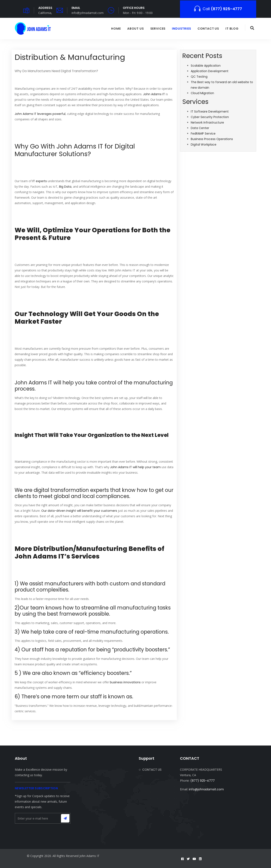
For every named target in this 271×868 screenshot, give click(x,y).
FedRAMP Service (203, 133)
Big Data (65, 187)
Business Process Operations (212, 139)
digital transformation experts (71, 490)
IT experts (40, 181)
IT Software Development (210, 111)
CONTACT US (208, 29)
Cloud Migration (202, 93)
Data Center (200, 128)
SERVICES (158, 29)
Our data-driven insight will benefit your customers (79, 511)
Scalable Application (206, 66)
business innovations (125, 682)
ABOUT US (136, 29)
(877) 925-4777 (203, 781)
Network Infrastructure (207, 122)
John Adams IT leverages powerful (40, 114)
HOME (116, 29)
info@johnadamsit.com (206, 789)
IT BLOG (232, 29)
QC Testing (199, 77)
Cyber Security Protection (210, 117)
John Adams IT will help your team (135, 467)
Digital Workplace (204, 144)
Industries (181, 29)
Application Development (210, 71)
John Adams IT (154, 94)
